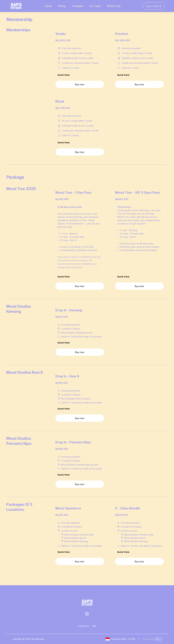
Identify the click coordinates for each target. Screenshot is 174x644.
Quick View (64, 79)
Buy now (80, 88)
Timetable (77, 6)
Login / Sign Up (154, 6)
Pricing (62, 6)
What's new (114, 6)
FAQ (94, 626)
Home (48, 6)
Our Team (95, 6)
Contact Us (84, 626)
